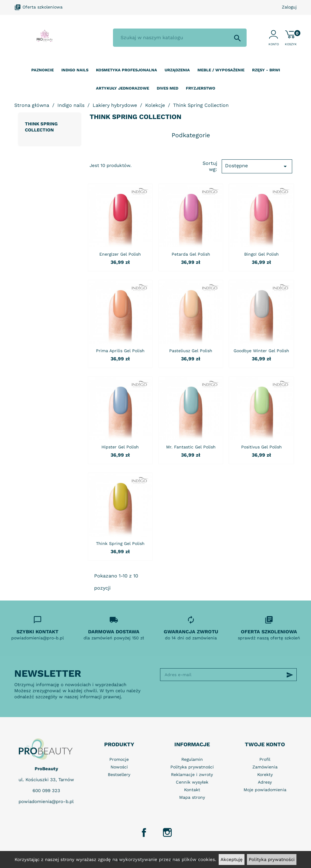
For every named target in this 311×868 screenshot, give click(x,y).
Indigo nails (75, 70)
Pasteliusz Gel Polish (191, 351)
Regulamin (192, 759)
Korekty (265, 774)
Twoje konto (265, 744)
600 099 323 (46, 791)
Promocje (119, 759)
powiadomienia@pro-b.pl (46, 802)
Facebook (144, 832)
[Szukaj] (180, 38)
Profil (265, 759)
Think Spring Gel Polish (120, 543)
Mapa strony (192, 797)
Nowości (119, 767)
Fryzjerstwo (201, 88)
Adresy (265, 782)
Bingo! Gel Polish (261, 254)
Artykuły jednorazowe (123, 88)
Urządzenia (177, 70)
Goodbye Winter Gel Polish (261, 351)
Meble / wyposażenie (221, 70)
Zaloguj (289, 7)
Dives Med (167, 88)
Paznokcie (43, 70)
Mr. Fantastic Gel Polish (191, 447)
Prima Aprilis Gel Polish (120, 351)
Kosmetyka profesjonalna (126, 70)
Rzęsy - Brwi (266, 70)
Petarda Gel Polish (191, 254)
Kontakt (192, 790)
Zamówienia (265, 767)
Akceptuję (232, 859)
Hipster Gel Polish (120, 447)
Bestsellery (119, 774)
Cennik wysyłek (192, 782)
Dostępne (257, 166)
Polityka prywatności (272, 859)
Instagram (167, 832)
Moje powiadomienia (265, 790)
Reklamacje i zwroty (192, 774)
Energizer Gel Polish (120, 254)
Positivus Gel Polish (261, 447)
